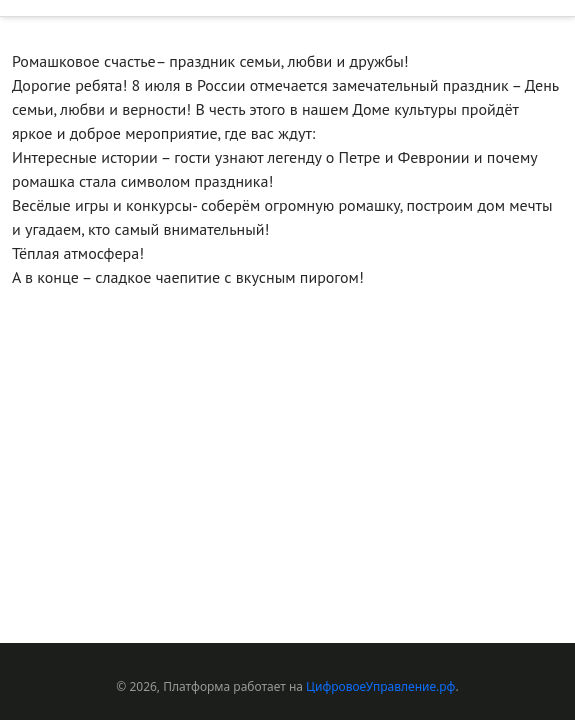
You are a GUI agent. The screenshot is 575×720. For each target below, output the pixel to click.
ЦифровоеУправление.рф (380, 686)
